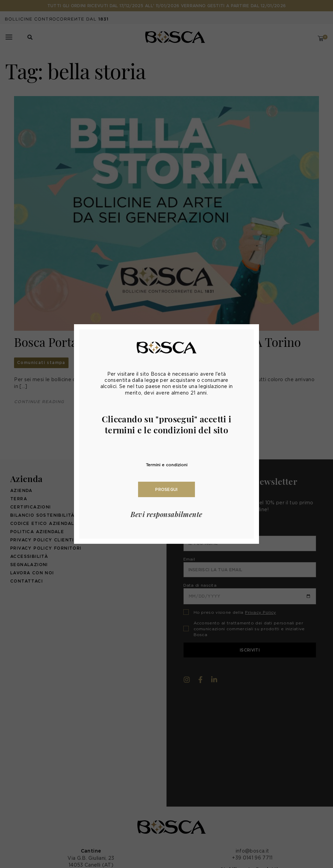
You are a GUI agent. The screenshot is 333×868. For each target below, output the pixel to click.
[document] (166, 434)
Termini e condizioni (167, 465)
